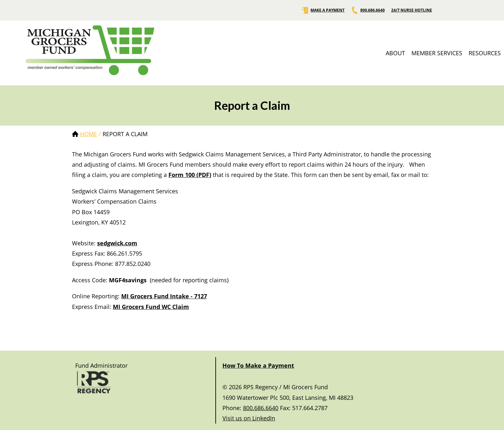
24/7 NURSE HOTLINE (412, 10)
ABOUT (395, 53)
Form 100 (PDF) (190, 175)
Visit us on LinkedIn (249, 418)
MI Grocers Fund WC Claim (151, 307)
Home (89, 134)
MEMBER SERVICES (437, 53)
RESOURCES (485, 53)
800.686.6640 (368, 10)
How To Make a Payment (258, 365)
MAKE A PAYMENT (323, 10)
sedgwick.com (117, 243)
